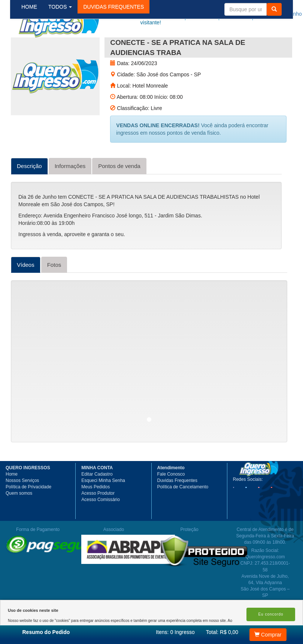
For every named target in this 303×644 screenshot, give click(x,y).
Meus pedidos (216, 14)
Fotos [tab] (54, 292)
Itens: (175, 632)
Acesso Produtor (98, 520)
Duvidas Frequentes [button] (177, 507)
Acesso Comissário (101, 527)
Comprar (268, 635)
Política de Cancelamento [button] (183, 514)
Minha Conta (248, 14)
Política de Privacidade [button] (28, 514)
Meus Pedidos (96, 514)
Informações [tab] (70, 193)
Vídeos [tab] (26, 292)
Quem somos (19, 520)
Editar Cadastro (97, 501)
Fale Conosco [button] (171, 501)
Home (12, 501)
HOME (35, 45)
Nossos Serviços (22, 507)
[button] (119, 45)
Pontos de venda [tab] (119, 193)
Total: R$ (222, 632)
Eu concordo (271, 614)
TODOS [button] (66, 45)
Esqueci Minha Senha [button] (103, 507)
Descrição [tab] (29, 193)
